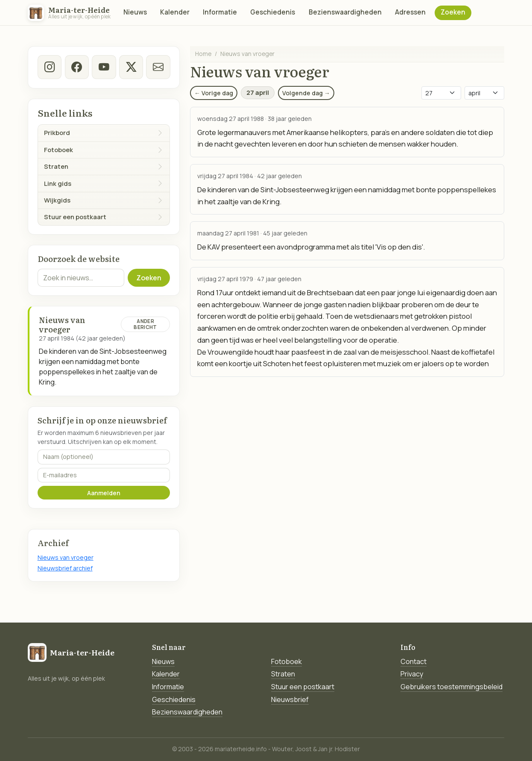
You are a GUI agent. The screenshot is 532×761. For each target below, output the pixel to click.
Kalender (175, 12)
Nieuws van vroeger (66, 557)
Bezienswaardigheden (345, 12)
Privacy (412, 674)
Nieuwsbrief (290, 699)
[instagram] (50, 67)
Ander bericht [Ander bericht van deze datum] (145, 324)
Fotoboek (286, 661)
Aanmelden (104, 493)
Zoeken (453, 12)
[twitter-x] (131, 67)
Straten (283, 674)
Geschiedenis (273, 12)
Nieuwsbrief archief (65, 568)
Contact (414, 661)
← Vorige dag (214, 93)
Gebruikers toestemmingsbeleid (452, 687)
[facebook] (76, 67)
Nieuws (135, 12)
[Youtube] (104, 67)
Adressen (410, 12)
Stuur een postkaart (303, 687)
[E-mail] (158, 67)
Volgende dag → (306, 93)
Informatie (220, 12)
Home (203, 54)
